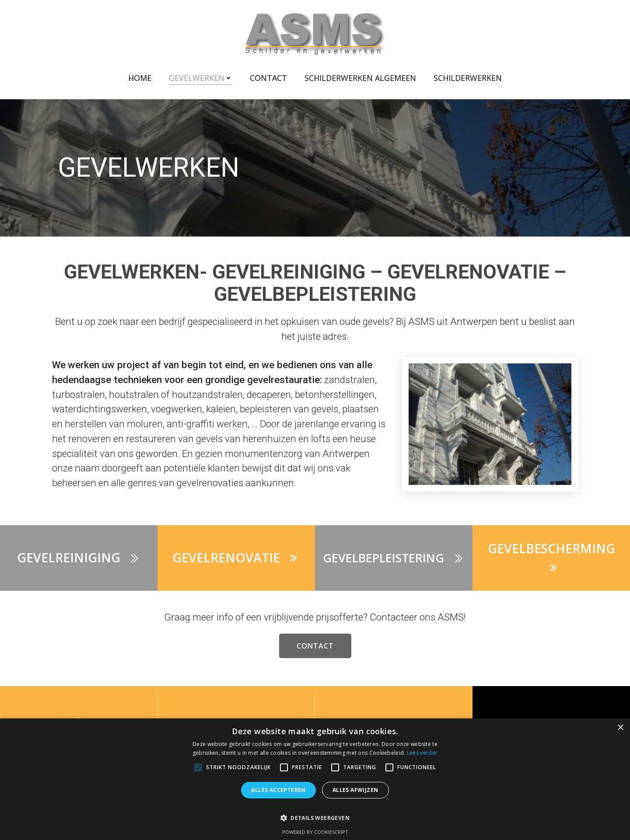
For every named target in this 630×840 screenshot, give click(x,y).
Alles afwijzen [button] (355, 790)
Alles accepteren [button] (278, 790)
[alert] (315, 779)
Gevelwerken (201, 78)
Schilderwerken (468, 78)
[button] (315, 814)
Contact (268, 78)
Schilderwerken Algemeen (360, 78)
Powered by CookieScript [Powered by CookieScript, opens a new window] (315, 832)
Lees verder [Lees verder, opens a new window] (422, 753)
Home (140, 78)
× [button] (620, 728)
